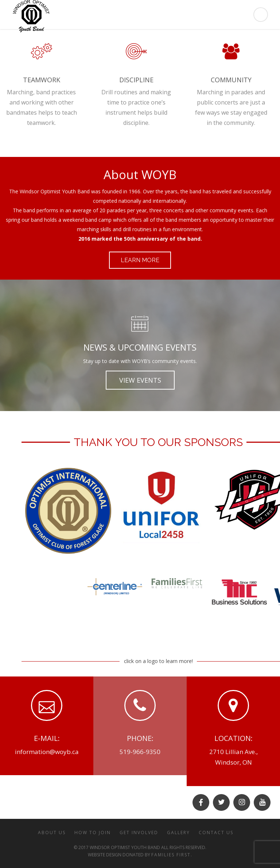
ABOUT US (52, 833)
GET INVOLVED (139, 833)
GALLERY (178, 833)
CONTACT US (216, 833)
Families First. (172, 855)
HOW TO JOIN (93, 833)
